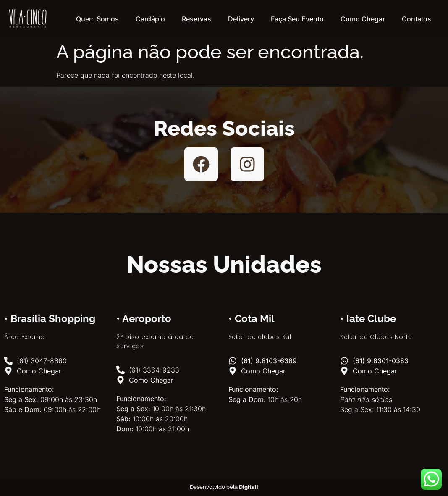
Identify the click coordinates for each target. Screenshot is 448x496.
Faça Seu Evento (297, 19)
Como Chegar (363, 19)
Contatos (417, 19)
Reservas (196, 19)
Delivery (241, 19)
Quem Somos (97, 19)
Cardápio (150, 19)
